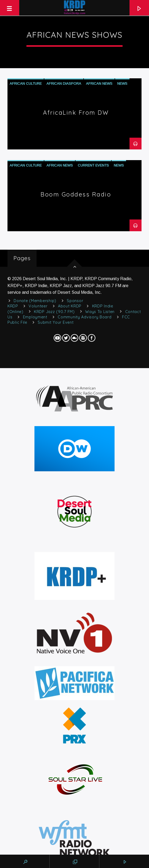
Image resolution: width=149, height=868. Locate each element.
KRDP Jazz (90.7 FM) (54, 312)
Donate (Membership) (35, 301)
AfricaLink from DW (76, 113)
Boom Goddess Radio (76, 194)
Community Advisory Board (85, 317)
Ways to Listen (100, 312)
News (122, 84)
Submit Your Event (56, 322)
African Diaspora (64, 84)
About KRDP (70, 306)
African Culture (26, 84)
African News (99, 84)
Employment (35, 317)
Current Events (93, 165)
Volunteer (38, 306)
